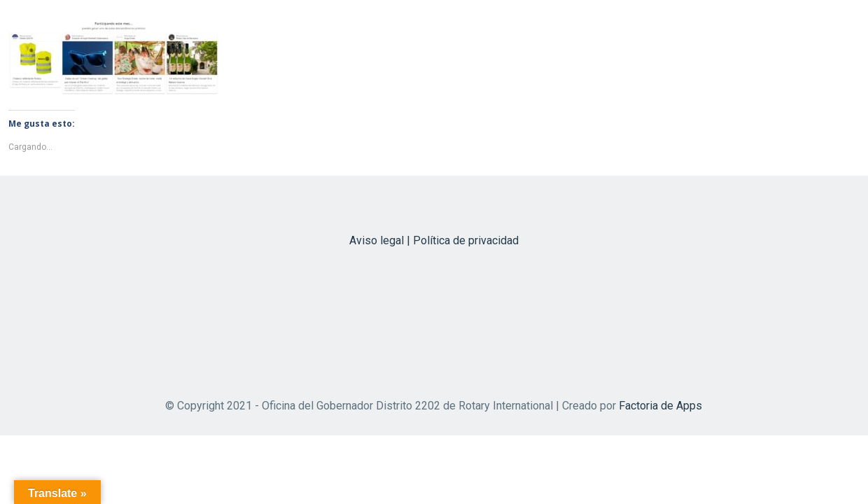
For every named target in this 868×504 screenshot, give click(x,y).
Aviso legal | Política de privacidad (434, 240)
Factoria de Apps (660, 406)
